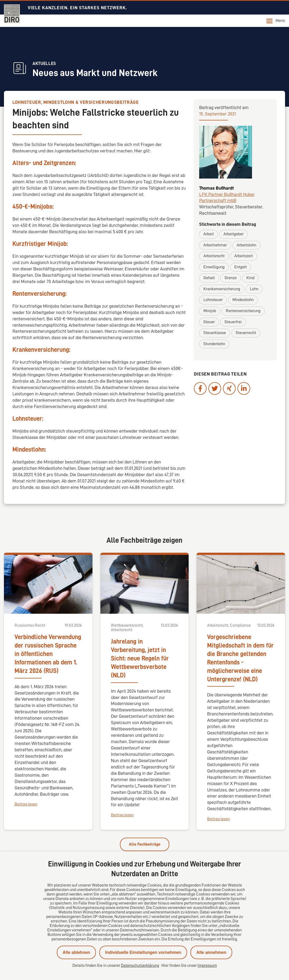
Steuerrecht (246, 333)
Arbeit (209, 234)
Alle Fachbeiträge (145, 844)
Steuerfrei (233, 322)
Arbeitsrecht (214, 256)
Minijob (210, 311)
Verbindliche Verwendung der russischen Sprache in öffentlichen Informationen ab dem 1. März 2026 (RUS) (48, 654)
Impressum (207, 965)
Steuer (209, 322)
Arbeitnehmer (215, 245)
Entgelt (241, 267)
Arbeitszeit (244, 256)
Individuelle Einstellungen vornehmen (143, 952)
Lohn (254, 289)
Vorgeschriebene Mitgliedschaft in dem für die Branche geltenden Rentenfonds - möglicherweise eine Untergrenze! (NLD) (240, 658)
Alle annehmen (211, 952)
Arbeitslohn (246, 245)
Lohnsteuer (213, 300)
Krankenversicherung (222, 289)
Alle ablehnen (76, 952)
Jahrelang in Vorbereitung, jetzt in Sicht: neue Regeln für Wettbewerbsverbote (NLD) (140, 658)
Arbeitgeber (234, 234)
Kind (250, 278)
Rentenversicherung (243, 311)
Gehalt (209, 278)
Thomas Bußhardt (216, 188)
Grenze (231, 278)
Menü (276, 21)
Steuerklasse (215, 333)
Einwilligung (214, 267)
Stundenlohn (214, 344)
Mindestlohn (243, 300)
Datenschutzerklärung (140, 965)
